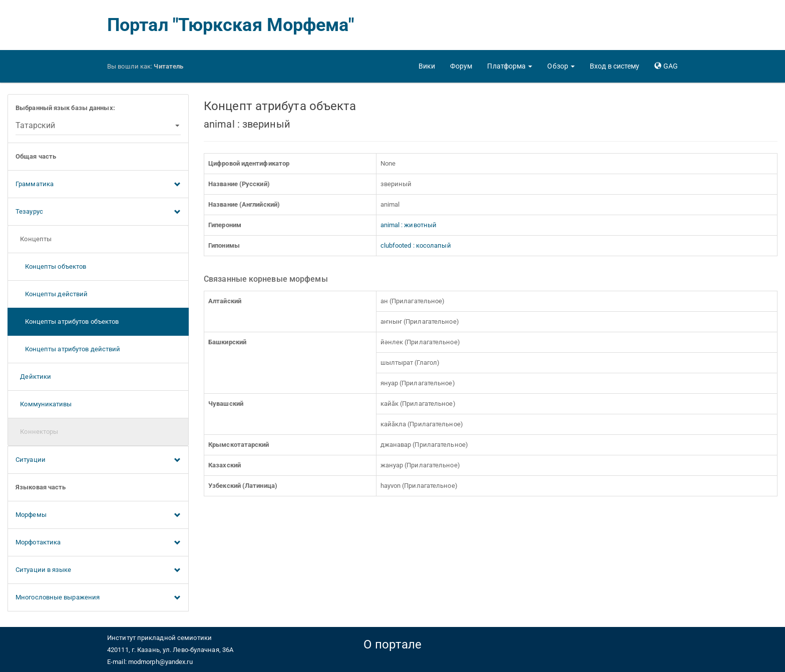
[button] (510, 66)
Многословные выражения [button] (98, 598)
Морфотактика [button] (98, 543)
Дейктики (33, 377)
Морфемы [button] (98, 515)
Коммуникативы (44, 404)
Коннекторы (37, 432)
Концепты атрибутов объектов (67, 321)
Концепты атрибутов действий (68, 349)
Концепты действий (52, 294)
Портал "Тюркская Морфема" (231, 25)
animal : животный (409, 225)
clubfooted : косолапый (416, 245)
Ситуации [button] (98, 460)
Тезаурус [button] (98, 212)
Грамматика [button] (98, 185)
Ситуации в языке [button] (98, 570)
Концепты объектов (51, 266)
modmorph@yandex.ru (160, 662)
